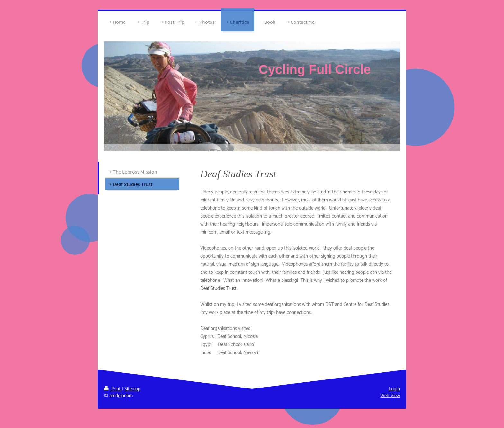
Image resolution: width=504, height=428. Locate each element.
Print (113, 389)
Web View (390, 396)
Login (394, 389)
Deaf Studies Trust (218, 288)
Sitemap (132, 389)
